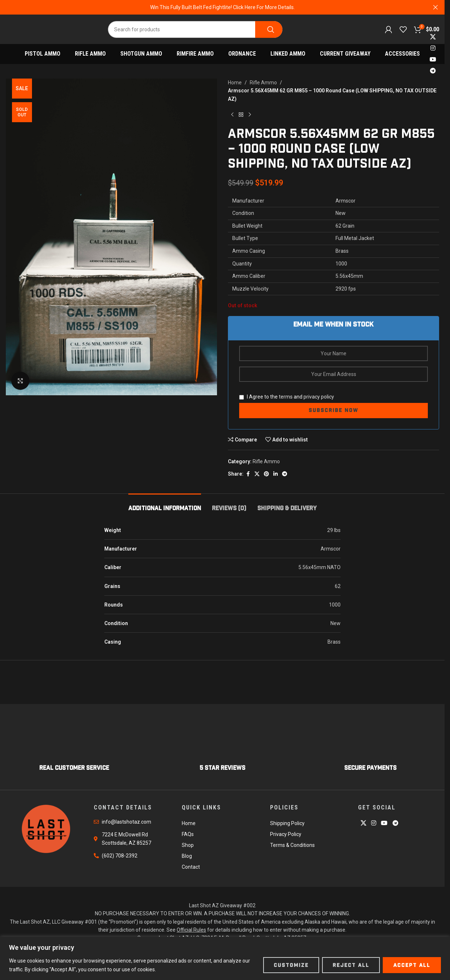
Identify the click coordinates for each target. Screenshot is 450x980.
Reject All (351, 965)
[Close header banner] (435, 7)
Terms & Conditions (292, 845)
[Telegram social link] (433, 71)
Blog (187, 856)
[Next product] (250, 115)
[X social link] (433, 37)
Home (235, 83)
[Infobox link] (74, 749)
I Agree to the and (287, 397)
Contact (191, 867)
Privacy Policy (286, 834)
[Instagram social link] (433, 48)
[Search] (195, 29)
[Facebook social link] (248, 474)
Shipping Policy (287, 823)
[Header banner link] (222, 7)
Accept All (412, 965)
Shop (188, 845)
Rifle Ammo (263, 83)
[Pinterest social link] (266, 474)
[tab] (165, 505)
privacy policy (319, 397)
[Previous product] (232, 115)
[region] (225, 958)
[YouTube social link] (433, 60)
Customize (291, 965)
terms (286, 397)
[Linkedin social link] (276, 474)
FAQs (188, 834)
